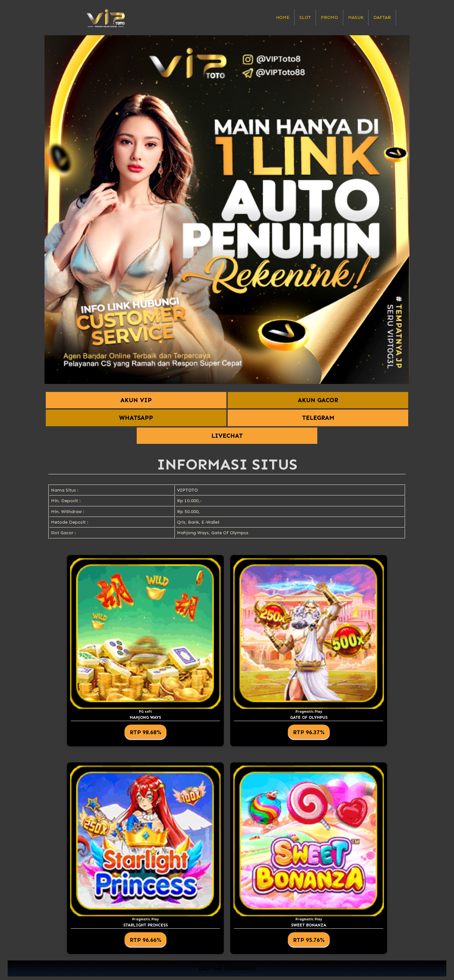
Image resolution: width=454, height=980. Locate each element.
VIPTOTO (187, 490)
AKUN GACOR (318, 400)
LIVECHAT (227, 436)
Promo (329, 17)
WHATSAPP (136, 418)
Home (283, 17)
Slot (305, 17)
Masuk (356, 17)
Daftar (382, 17)
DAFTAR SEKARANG (227, 969)
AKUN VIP (136, 400)
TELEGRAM (318, 418)
